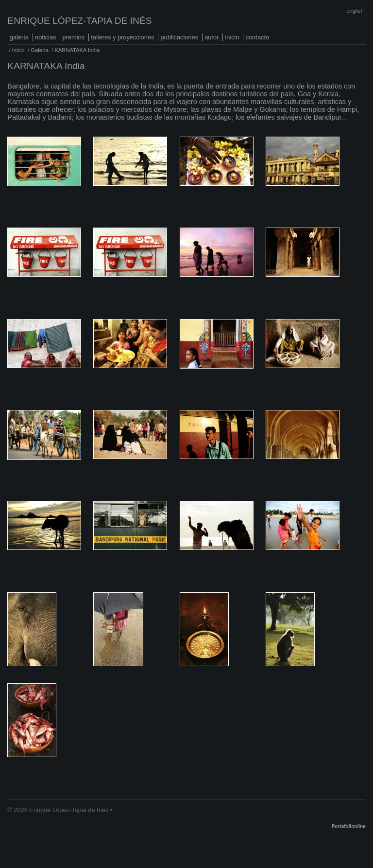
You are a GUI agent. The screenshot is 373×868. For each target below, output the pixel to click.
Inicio (232, 37)
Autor (212, 37)
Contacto (257, 37)
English (355, 11)
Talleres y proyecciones (122, 37)
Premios (74, 37)
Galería (19, 37)
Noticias (45, 37)
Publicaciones (179, 37)
